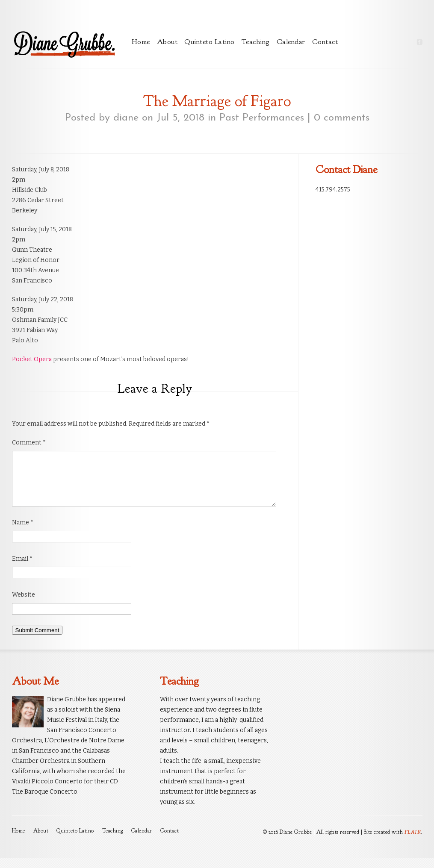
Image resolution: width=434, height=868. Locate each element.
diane (126, 118)
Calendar (291, 42)
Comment (29, 443)
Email (22, 569)
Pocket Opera (32, 359)
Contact (325, 42)
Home (141, 42)
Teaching (256, 42)
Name (23, 533)
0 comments (342, 118)
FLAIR (413, 842)
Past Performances (262, 118)
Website (24, 605)
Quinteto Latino (210, 42)
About (167, 42)
